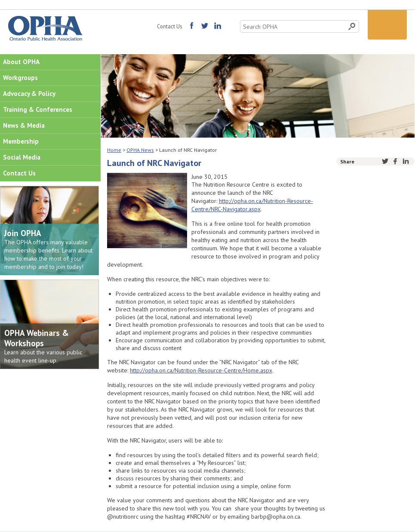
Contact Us (169, 26)
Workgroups (20, 78)
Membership (21, 141)
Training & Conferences (38, 109)
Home (114, 150)
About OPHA (21, 62)
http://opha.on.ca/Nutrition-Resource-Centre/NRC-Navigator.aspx (252, 205)
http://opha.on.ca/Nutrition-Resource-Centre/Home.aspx (201, 370)
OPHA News (140, 150)
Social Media (22, 157)
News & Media (24, 125)
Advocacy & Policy (29, 94)
